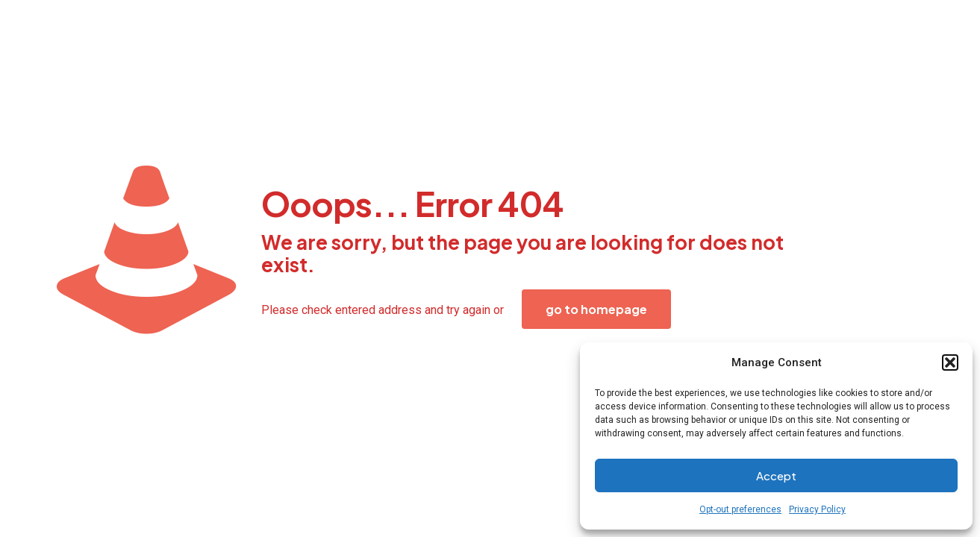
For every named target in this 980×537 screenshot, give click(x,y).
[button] (950, 362)
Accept (776, 475)
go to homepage (596, 309)
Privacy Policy (817, 509)
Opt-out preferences (740, 509)
